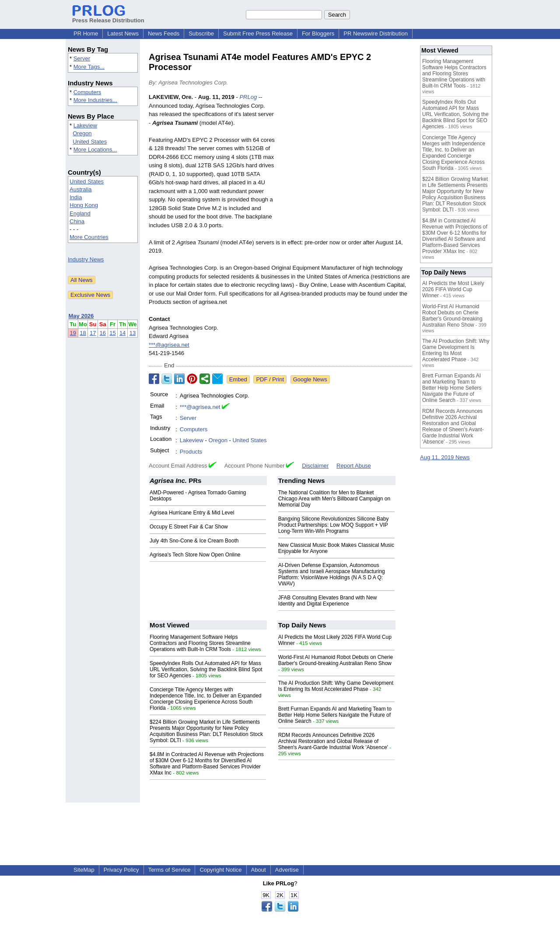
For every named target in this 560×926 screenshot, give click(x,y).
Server (82, 58)
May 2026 (81, 316)
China (77, 221)
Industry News (86, 259)
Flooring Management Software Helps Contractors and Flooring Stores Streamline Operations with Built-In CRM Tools (200, 643)
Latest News (123, 33)
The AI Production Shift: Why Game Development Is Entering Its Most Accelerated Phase (336, 686)
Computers (87, 92)
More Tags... (89, 67)
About (259, 870)
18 (83, 333)
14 (122, 333)
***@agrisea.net (169, 345)
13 (133, 333)
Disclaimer (315, 466)
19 (73, 333)
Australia (81, 189)
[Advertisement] (346, 157)
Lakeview (85, 125)
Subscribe (201, 33)
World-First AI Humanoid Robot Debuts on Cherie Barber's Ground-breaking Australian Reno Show (336, 660)
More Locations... (95, 150)
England (80, 213)
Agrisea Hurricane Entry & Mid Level (192, 513)
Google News (310, 379)
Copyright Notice (220, 870)
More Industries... (95, 100)
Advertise (287, 870)
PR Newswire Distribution (376, 33)
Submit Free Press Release (258, 33)
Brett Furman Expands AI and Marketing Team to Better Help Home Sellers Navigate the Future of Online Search (335, 715)
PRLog (248, 97)
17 (93, 333)
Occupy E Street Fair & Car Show (189, 527)
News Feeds (164, 33)
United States (90, 142)
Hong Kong (84, 205)
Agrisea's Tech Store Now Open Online (195, 555)
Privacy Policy (121, 870)
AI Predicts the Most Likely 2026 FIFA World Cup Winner (453, 289)
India (76, 197)
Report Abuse (354, 466)
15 (112, 333)
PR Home (86, 33)
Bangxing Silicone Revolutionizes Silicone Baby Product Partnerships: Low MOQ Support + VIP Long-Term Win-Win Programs (334, 525)
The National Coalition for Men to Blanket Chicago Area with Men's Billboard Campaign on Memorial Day (334, 499)
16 (103, 333)
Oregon (82, 133)
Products (191, 452)
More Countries (89, 237)
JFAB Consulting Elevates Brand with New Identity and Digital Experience (327, 601)
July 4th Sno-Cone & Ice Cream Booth (194, 541)
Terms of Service (170, 870)
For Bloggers (318, 33)
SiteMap (84, 870)
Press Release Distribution (108, 17)
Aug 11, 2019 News (445, 457)
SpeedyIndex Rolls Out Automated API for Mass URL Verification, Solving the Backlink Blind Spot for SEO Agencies (206, 669)
